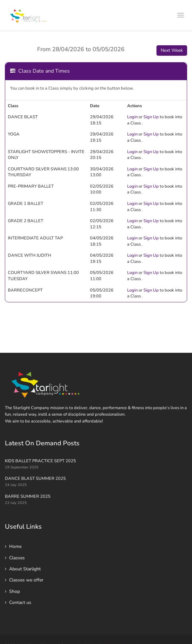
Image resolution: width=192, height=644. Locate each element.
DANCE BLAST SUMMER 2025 (35, 479)
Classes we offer (26, 580)
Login (132, 117)
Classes (17, 558)
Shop (15, 591)
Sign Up (151, 117)
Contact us (20, 602)
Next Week (172, 50)
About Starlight (25, 569)
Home (15, 546)
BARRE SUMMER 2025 (28, 496)
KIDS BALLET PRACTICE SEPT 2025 (40, 461)
